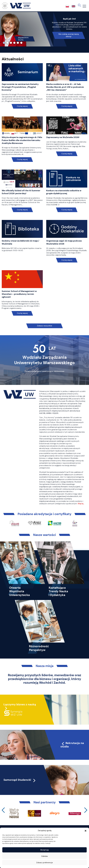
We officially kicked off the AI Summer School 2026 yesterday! (21, 192)
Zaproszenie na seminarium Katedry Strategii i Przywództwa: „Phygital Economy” (20, 87)
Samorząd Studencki (20, 780)
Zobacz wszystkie (44, 326)
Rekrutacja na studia (72, 745)
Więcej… (81, 504)
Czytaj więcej (22, 106)
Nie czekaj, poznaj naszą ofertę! (69, 35)
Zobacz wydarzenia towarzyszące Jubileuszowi (44, 371)
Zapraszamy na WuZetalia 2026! (63, 137)
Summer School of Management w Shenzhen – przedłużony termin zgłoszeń (19, 294)
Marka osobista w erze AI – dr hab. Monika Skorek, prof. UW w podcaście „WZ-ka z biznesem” (65, 87)
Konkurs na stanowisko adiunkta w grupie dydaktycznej (64, 192)
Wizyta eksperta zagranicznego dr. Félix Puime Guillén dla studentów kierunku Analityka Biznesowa (22, 140)
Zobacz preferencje (44, 863)
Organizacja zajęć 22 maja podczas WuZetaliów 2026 (64, 242)
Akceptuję (44, 850)
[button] (86, 831)
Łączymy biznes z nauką (20, 704)
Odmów (44, 856)
